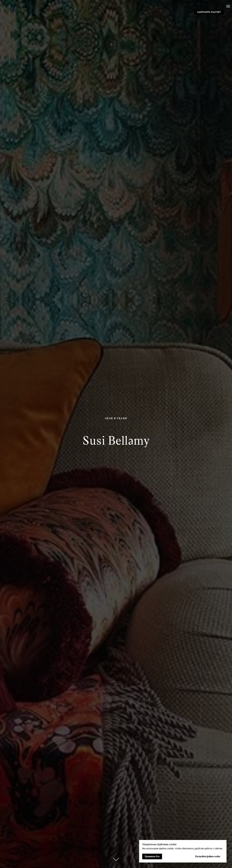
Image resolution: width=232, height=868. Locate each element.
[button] (209, 12)
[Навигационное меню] (228, 6)
